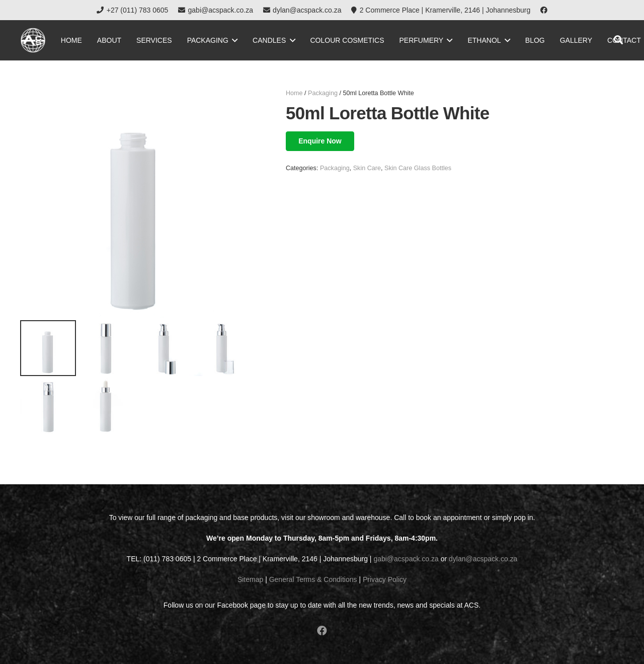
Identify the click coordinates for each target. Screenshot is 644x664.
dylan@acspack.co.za (483, 559)
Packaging (323, 93)
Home (294, 93)
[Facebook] (544, 10)
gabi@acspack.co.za (406, 559)
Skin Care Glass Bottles (418, 168)
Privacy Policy (385, 579)
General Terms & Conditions (313, 579)
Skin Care (367, 168)
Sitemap (250, 579)
